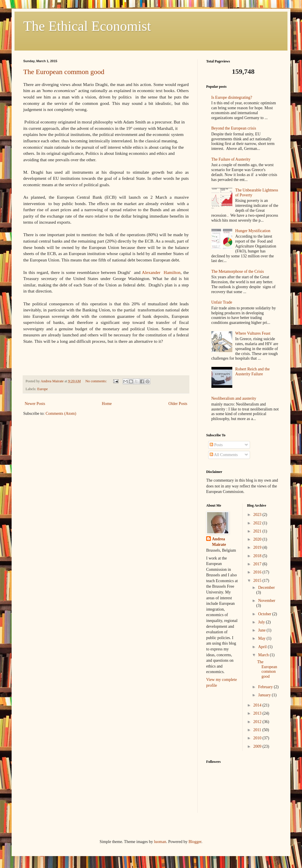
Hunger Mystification (253, 231)
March (264, 655)
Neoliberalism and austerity (234, 398)
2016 (258, 572)
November (267, 601)
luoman (160, 842)
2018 (258, 556)
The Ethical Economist (87, 26)
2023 (258, 515)
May (262, 638)
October (265, 614)
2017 (258, 564)
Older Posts (178, 404)
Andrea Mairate (219, 542)
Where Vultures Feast (253, 333)
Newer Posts (35, 404)
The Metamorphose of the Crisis (238, 271)
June (262, 630)
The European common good (64, 72)
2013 (258, 713)
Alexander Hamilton (161, 272)
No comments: (97, 381)
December (267, 588)
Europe (42, 389)
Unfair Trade (222, 302)
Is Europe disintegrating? (232, 97)
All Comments (224, 455)
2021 (258, 531)
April (263, 647)
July (262, 622)
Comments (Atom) (61, 414)
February (266, 687)
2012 (258, 722)
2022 (258, 523)
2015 (258, 581)
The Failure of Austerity (231, 159)
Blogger (195, 842)
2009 (258, 746)
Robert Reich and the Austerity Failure (252, 372)
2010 (258, 738)
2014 (258, 705)
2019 (258, 547)
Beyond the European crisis (234, 128)
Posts (216, 445)
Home (107, 404)
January (265, 695)
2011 (258, 730)
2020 (258, 539)
